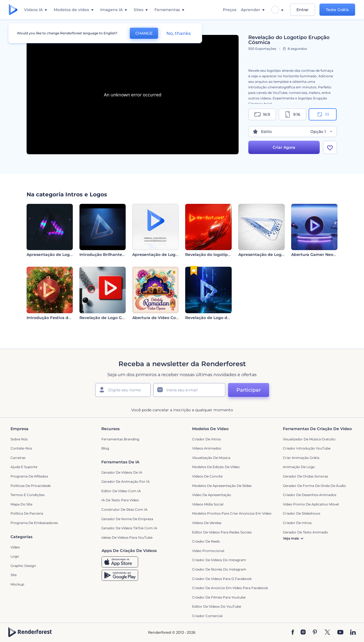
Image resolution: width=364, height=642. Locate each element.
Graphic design (23, 566)
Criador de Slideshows (302, 513)
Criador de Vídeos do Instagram (219, 560)
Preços (230, 10)
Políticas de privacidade (31, 486)
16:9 (262, 114)
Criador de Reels (206, 541)
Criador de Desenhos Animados (310, 495)
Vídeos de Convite (207, 476)
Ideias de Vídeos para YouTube (127, 537)
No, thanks (179, 33)
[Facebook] (293, 633)
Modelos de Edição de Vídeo (216, 467)
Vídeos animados (207, 448)
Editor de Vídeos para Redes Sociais (222, 532)
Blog (105, 448)
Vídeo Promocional (208, 551)
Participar (249, 390)
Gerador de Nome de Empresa (127, 519)
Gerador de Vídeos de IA (122, 472)
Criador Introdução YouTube (307, 448)
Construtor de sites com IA (124, 509)
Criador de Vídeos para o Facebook (222, 579)
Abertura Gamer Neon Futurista (323, 255)
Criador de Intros (206, 439)
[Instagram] (303, 633)
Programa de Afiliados (29, 476)
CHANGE (144, 33)
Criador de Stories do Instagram (219, 569)
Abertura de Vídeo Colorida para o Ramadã (176, 318)
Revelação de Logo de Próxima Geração (225, 318)
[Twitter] (327, 633)
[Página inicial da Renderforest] (13, 10)
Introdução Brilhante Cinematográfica (118, 255)
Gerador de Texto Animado (305, 532)
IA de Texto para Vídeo (120, 500)
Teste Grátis (337, 10)
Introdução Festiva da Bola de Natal (63, 318)
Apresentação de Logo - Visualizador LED (68, 255)
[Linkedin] (353, 633)
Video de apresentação (212, 495)
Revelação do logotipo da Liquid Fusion (225, 255)
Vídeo (15, 547)
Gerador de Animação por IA (126, 481)
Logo (15, 556)
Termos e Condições (28, 495)
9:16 (292, 114)
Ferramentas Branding (120, 439)
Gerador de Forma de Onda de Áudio (314, 486)
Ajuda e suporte (24, 467)
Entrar (303, 10)
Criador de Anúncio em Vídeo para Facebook (230, 588)
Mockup (17, 584)
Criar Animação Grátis (301, 458)
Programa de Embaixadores (34, 523)
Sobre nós (19, 439)
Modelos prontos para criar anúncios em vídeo (232, 513)
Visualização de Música (211, 458)
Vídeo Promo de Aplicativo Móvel (311, 504)
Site (14, 575)
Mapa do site (21, 504)
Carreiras (18, 458)
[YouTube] (340, 633)
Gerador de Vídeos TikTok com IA (129, 528)
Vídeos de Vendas (207, 523)
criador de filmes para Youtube (219, 597)
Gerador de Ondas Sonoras (305, 476)
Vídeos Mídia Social (208, 504)
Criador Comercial (207, 616)
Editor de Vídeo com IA (121, 491)
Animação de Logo (299, 467)
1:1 (323, 114)
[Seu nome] (123, 390)
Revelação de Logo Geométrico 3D (114, 318)
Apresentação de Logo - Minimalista (169, 255)
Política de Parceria (27, 513)
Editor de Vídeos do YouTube (217, 606)
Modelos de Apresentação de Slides (222, 486)
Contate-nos (21, 448)
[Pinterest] (315, 633)
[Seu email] (189, 390)
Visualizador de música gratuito (309, 439)
